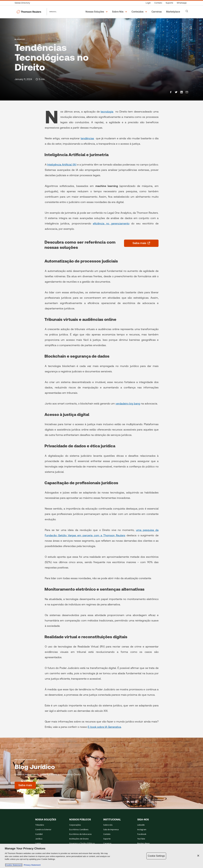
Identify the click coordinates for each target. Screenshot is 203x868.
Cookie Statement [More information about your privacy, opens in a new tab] (14, 865)
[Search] (187, 11)
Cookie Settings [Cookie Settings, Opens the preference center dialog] (156, 856)
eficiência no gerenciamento (111, 223)
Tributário (40, 825)
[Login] (148, 3)
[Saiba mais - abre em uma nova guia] (141, 243)
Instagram (142, 830)
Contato (107, 834)
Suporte (107, 839)
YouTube (141, 839)
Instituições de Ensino (79, 839)
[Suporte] (169, 3)
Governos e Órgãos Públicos (82, 843)
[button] (97, 12)
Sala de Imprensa (111, 830)
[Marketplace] (174, 12)
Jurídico (39, 839)
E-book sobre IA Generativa (104, 727)
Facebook (142, 834)
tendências (87, 138)
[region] (101, 856)
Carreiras (107, 843)
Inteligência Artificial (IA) (62, 165)
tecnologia (107, 112)
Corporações (75, 825)
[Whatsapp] (182, 3)
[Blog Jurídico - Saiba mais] (25, 785)
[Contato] (158, 3)
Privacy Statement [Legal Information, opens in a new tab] (32, 865)
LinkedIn (141, 825)
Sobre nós (108, 825)
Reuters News (144, 843)
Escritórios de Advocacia (80, 834)
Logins (38, 843)
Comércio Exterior (43, 830)
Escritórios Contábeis (79, 830)
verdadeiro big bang (128, 403)
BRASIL (53, 12)
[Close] (198, 856)
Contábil (39, 834)
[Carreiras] (157, 12)
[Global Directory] (23, 3)
